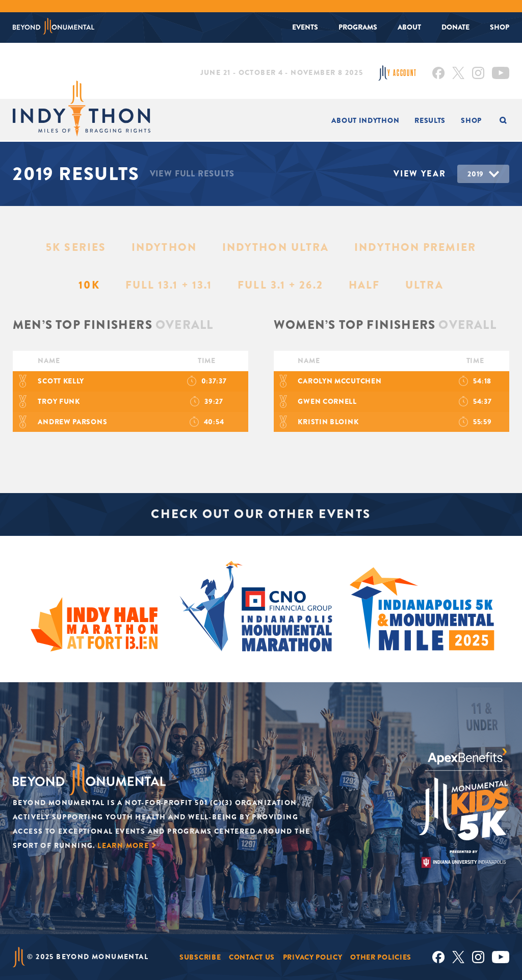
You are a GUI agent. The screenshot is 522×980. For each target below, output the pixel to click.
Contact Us (252, 957)
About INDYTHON (365, 120)
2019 (476, 174)
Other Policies (381, 957)
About (409, 27)
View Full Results (192, 174)
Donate (455, 27)
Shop (500, 27)
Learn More (123, 845)
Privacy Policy (313, 957)
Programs (358, 27)
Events (305, 27)
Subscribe (200, 957)
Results (430, 120)
